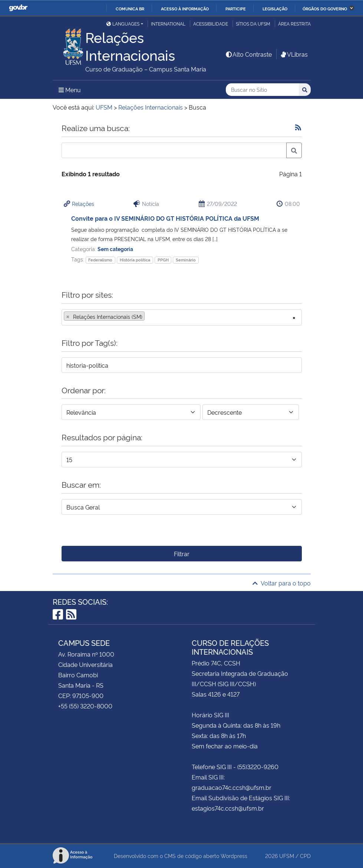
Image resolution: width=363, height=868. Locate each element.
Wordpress (234, 856)
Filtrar (182, 554)
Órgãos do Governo (325, 9)
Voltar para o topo (282, 583)
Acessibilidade (211, 24)
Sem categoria (115, 249)
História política (135, 260)
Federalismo (100, 260)
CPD (305, 856)
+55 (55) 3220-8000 (85, 706)
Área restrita (294, 24)
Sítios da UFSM (253, 24)
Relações (83, 203)
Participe (236, 9)
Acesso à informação (185, 9)
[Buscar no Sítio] (262, 90)
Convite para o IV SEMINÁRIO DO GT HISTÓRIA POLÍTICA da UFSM (165, 218)
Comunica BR (130, 9)
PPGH (163, 260)
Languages (123, 24)
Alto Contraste (248, 54)
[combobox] (182, 317)
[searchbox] (149, 317)
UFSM (287, 856)
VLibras (294, 54)
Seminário (186, 260)
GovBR (18, 8)
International (168, 24)
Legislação (275, 9)
